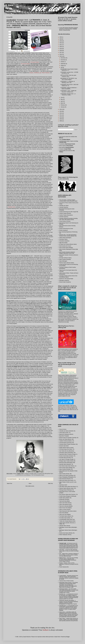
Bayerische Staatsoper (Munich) (66, 434)
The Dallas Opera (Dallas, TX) (66, 518)
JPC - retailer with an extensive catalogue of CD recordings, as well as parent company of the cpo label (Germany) (69, 555)
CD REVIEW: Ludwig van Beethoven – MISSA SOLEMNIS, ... (69, 88)
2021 (61, 45)
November (63, 60)
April (62, 101)
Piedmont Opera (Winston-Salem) (67, 263)
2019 (61, 49)
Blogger (68, 637)
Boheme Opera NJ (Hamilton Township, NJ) (69, 438)
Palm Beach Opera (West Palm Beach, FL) (69, 487)
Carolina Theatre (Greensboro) (66, 215)
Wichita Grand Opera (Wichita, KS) (67, 533)
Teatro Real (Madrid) (64, 513)
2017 (61, 52)
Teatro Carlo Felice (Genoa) (65, 503)
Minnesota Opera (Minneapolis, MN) (67, 463)
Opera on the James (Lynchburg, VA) (67, 475)
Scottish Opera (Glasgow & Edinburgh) (68, 496)
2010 (61, 117)
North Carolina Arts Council (65, 246)
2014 (61, 109)
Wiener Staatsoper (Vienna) (65, 535)
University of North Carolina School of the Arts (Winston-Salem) (68, 276)
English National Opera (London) (66, 448)
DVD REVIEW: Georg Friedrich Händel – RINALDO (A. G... (69, 70)
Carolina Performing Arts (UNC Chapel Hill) (69, 212)
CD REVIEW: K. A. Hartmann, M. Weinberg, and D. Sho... (68, 82)
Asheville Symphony (64, 207)
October (63, 62)
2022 (61, 43)
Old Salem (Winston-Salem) (65, 258)
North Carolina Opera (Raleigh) (66, 248)
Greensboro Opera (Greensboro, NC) (67, 453)
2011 (61, 115)
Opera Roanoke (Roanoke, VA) (66, 479)
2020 (61, 47)
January (63, 107)
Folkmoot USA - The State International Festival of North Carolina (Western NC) (68, 235)
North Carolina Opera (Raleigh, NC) (67, 468)
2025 (61, 37)
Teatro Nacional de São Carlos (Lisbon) (68, 511)
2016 (61, 54)
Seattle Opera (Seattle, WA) (65, 498)
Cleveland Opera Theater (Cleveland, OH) (68, 444)
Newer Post (9, 483)
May (62, 99)
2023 (61, 41)
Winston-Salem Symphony (65, 282)
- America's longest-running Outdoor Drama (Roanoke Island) (68, 200)
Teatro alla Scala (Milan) (65, 501)
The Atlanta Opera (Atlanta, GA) (66, 516)
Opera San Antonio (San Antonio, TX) (67, 480)
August (62, 66)
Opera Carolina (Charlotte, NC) (66, 469)
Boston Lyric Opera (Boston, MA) (66, 439)
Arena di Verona (63, 429)
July (62, 67)
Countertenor (67, 144)
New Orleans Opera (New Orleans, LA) (68, 466)
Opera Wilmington (63, 261)
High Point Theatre (63, 243)
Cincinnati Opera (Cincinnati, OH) (67, 443)
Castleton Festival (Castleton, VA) (67, 441)
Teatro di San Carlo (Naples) (65, 508)
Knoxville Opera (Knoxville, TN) (66, 458)
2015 (61, 56)
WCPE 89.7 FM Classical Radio (66, 279)
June (62, 97)
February (63, 105)
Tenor (65, 140)
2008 (61, 121)
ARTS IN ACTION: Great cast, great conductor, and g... (68, 76)
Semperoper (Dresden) (64, 499)
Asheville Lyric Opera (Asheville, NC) (67, 431)
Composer (65, 149)
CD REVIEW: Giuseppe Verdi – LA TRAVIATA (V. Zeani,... (68, 94)
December (63, 58)
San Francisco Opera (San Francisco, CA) (68, 494)
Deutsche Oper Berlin (64, 446)
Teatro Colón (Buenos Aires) (65, 504)
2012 (61, 113)
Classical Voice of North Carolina (66, 581)
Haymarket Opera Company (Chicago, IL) (68, 454)
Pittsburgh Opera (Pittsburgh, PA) (67, 490)
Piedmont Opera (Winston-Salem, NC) (68, 488)
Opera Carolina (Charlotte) (65, 259)
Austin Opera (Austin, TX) (65, 433)
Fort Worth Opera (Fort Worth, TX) (67, 449)
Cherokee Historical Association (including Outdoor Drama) (68, 219)
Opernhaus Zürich (63, 485)
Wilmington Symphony (64, 280)
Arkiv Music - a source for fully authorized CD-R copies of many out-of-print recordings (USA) (69, 551)
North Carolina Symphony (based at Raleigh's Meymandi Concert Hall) (67, 253)
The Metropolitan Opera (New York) (67, 519)
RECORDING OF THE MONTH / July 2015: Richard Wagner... (69, 79)
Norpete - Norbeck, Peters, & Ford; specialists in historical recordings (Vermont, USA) (69, 564)
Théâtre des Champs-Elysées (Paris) (67, 521)
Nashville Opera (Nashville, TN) (66, 464)
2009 (61, 119)
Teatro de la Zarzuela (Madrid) (66, 506)
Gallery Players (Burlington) (65, 238)
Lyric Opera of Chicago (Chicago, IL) (67, 459)
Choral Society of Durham (65, 221)
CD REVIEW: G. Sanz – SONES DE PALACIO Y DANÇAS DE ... (68, 91)
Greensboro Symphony (64, 241)
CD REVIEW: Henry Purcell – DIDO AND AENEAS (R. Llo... (69, 85)
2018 (61, 51)
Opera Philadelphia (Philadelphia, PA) (67, 477)
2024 (61, 39)
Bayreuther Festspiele (64, 436)
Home (30, 483)
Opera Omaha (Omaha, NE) (65, 474)
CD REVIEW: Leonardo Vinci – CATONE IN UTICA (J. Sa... (69, 73)
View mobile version (30, 486)
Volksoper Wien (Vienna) (65, 526)
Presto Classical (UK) (64, 567)
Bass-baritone (66, 147)
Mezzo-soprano (66, 146)
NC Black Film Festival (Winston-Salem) (68, 244)
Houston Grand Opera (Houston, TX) (67, 456)
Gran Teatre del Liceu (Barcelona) (67, 451)
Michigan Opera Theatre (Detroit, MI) (67, 461)
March (62, 103)
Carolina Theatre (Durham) (65, 213)
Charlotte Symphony (64, 217)
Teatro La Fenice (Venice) (65, 509)
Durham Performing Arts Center (66, 229)
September (63, 64)
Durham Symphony (63, 230)
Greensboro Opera (63, 239)
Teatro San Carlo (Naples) (65, 514)
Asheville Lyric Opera (64, 206)
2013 (61, 111)
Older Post (50, 483)
